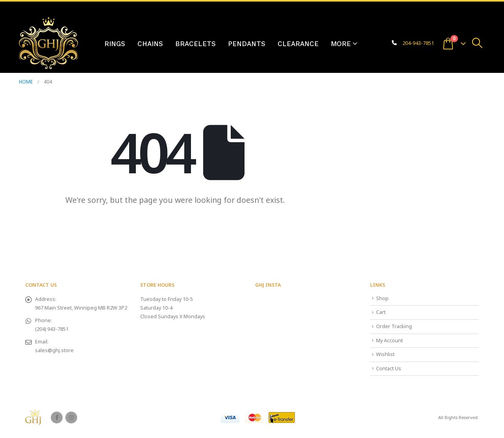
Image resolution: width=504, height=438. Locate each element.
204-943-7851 (418, 43)
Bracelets (195, 44)
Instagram (71, 418)
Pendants (247, 44)
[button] (477, 43)
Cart (381, 312)
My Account (389, 341)
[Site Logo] (48, 43)
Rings (115, 44)
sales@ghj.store (54, 350)
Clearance (298, 44)
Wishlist (385, 354)
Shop (382, 298)
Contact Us (389, 368)
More (341, 44)
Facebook (57, 418)
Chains (150, 44)
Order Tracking (394, 326)
